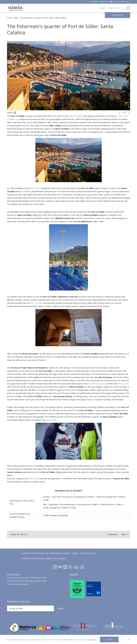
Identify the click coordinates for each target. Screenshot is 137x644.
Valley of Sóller (76, 116)
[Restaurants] (93, 8)
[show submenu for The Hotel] (59, 8)
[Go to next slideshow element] (129, 113)
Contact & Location (33, 553)
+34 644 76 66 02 (40, 581)
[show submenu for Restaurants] (103, 8)
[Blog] (120, 8)
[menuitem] (33, 553)
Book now (118, 15)
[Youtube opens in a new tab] (71, 567)
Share (12, 113)
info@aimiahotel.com (21, 584)
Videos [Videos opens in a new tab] (75, 554)
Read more (92, 639)
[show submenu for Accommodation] (83, 8)
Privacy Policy (88, 553)
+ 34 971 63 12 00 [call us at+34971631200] (118, 2)
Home (9, 18)
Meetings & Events (60, 553)
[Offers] (110, 8)
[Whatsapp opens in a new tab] (82, 567)
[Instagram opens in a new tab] (65, 567)
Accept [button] (109, 639)
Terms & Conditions (33, 558)
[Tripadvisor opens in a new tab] (60, 567)
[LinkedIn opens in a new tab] (76, 567)
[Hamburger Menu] (127, 8)
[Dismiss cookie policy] (128, 639)
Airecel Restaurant (108, 384)
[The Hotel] (51, 8)
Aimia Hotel (36, 188)
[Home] (38, 8)
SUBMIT (61, 608)
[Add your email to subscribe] (30, 608)
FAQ (47, 553)
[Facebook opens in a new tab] (55, 567)
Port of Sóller (44, 303)
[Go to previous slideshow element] (119, 113)
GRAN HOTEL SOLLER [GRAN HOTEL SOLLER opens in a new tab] (56, 559)
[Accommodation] (71, 8)
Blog (16, 18)
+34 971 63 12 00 (17, 581)
